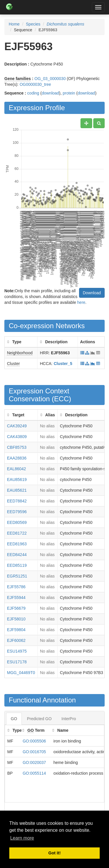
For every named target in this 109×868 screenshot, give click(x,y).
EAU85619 (17, 480)
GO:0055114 (34, 773)
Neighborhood (20, 353)
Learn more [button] (22, 838)
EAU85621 (17, 490)
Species (33, 24)
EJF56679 (16, 608)
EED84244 (17, 555)
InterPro (69, 719)
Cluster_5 (63, 364)
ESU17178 (17, 662)
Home (14, 24)
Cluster (13, 364)
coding (33, 93)
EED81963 (17, 544)
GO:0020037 (34, 762)
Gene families (18, 79)
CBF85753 (17, 447)
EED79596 (17, 512)
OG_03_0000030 (50, 79)
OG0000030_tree (35, 84)
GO (14, 719)
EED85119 (17, 565)
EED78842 (17, 501)
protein (69, 93)
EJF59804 (16, 630)
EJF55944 (16, 598)
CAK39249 (17, 426)
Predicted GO (39, 719)
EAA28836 (17, 458)
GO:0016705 (34, 752)
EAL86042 (16, 469)
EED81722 (17, 533)
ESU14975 (17, 651)
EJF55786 (16, 587)
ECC (61, 399)
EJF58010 (16, 619)
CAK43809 (17, 437)
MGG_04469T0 (21, 673)
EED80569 (17, 522)
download (50, 93)
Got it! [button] (54, 853)
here (81, 302)
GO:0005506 (34, 741)
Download (92, 293)
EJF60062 (16, 640)
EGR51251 (17, 576)
